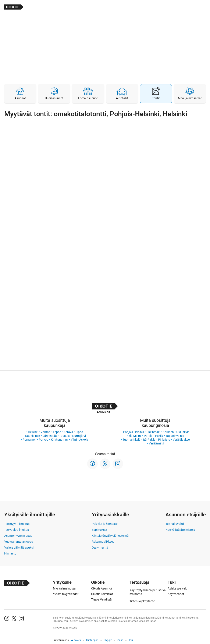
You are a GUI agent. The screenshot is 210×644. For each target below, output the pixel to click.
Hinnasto (10, 553)
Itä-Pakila (149, 440)
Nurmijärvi (79, 436)
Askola (84, 440)
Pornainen (29, 440)
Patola (148, 436)
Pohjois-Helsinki (134, 432)
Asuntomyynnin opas (18, 536)
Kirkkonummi (60, 440)
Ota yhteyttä (100, 548)
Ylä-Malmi (135, 436)
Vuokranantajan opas (19, 542)
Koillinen (168, 432)
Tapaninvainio (175, 436)
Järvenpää (50, 436)
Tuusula (65, 436)
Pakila (159, 436)
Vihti (74, 440)
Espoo (57, 432)
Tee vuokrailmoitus (17, 530)
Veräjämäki (156, 443)
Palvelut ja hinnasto (105, 524)
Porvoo (44, 440)
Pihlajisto (164, 440)
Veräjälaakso (181, 440)
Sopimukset (99, 530)
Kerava (68, 432)
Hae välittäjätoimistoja (180, 530)
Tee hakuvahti (175, 524)
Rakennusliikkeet (103, 542)
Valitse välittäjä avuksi (19, 548)
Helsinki (33, 432)
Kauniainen (33, 436)
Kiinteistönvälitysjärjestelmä (110, 536)
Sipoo (79, 432)
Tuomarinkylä (132, 440)
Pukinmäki (153, 432)
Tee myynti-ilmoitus (17, 524)
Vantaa (46, 432)
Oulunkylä (183, 432)
